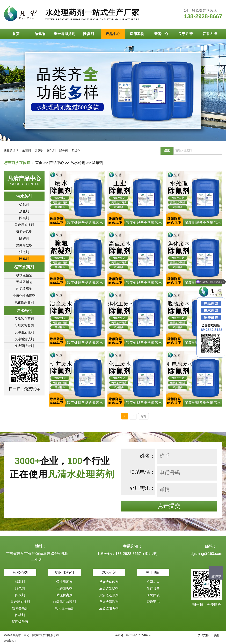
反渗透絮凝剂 (24, 325)
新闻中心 (161, 34)
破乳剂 (51, 151)
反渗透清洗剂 (24, 339)
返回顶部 (216, 576)
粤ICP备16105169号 (138, 635)
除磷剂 (24, 238)
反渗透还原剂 (24, 332)
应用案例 (137, 34)
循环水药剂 (24, 267)
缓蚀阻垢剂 (24, 275)
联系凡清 (210, 34)
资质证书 (153, 602)
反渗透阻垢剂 (24, 346)
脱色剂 (64, 151)
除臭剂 (89, 34)
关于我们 (153, 572)
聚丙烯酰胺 (24, 245)
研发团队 (153, 595)
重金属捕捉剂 (64, 34)
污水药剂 (78, 163)
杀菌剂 (26, 151)
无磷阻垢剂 (24, 282)
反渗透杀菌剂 (24, 319)
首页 (16, 34)
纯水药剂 (24, 311)
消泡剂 (24, 252)
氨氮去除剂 (24, 232)
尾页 (143, 416)
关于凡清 (186, 34)
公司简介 (153, 582)
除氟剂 (40, 34)
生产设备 (153, 588)
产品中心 (113, 34)
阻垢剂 (76, 151)
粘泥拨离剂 (24, 289)
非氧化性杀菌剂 (24, 296)
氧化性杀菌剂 (24, 302)
